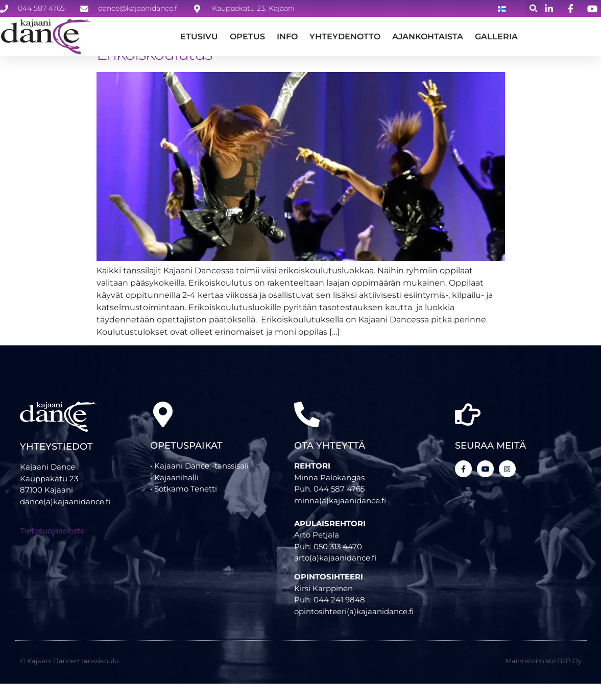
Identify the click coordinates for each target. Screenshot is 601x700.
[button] (533, 8)
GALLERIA (496, 37)
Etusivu (199, 37)
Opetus (247, 37)
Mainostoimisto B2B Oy (544, 676)
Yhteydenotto (345, 37)
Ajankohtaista (428, 37)
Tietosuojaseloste (52, 546)
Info (287, 37)
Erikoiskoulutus (154, 70)
